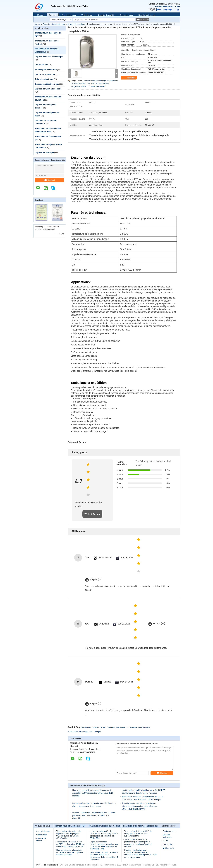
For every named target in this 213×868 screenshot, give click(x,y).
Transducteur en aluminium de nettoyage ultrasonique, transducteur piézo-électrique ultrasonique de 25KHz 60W (140, 806)
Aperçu (38, 24)
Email (177, 7)
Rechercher (144, 19)
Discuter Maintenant (164, 7)
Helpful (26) (159, 624)
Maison (40, 15)
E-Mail (165, 841)
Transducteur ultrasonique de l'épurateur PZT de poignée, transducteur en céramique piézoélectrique (69, 835)
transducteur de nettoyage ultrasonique (69, 24)
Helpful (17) (96, 704)
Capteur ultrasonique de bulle (48, 89)
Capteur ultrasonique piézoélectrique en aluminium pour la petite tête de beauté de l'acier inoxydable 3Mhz (104, 845)
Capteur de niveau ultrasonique (49, 57)
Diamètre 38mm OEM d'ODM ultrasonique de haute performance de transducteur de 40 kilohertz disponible (94, 815)
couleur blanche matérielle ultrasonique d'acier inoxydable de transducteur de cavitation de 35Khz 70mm (104, 835)
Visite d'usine (87, 15)
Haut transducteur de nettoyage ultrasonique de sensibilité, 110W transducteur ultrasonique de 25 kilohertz (93, 793)
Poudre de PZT (42, 65)
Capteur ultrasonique (44, 152)
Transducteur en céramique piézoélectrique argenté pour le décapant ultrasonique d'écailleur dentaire (138, 843)
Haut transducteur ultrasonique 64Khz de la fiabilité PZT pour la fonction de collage (70, 852)
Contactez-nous (126, 15)
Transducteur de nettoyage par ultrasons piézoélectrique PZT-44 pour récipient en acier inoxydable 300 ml (94, 84)
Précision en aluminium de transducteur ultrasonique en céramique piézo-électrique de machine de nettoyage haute (141, 854)
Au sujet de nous (69, 15)
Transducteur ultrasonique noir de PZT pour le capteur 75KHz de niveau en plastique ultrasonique (70, 844)
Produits (53, 15)
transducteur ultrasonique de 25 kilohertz (98, 727)
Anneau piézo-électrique (46, 70)
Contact (49, 180)
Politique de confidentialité (47, 865)
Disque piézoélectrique (45, 74)
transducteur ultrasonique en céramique (84, 732)
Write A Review (92, 514)
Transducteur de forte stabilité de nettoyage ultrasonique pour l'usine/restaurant (138, 834)
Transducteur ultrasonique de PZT (70, 826)
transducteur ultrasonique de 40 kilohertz (133, 727)
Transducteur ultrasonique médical (104, 826)
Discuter (129, 78)
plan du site (168, 844)
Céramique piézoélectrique (47, 84)
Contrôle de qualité (106, 15)
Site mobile (168, 848)
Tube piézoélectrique (44, 79)
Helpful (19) (96, 580)
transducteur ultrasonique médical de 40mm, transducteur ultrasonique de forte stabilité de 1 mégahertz (104, 856)
